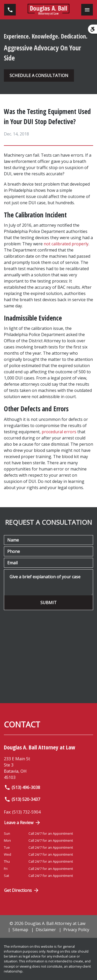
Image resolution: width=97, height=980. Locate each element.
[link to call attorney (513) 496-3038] (10, 10)
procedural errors (59, 432)
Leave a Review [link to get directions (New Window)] (23, 823)
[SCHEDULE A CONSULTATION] (39, 75)
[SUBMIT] (48, 603)
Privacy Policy (76, 930)
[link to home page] (49, 10)
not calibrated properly (66, 244)
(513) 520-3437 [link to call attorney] (22, 799)
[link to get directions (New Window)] (48, 768)
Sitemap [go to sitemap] (20, 930)
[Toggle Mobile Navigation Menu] (87, 10)
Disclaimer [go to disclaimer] (46, 930)
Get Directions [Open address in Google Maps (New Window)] (22, 890)
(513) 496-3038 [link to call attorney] (22, 787)
